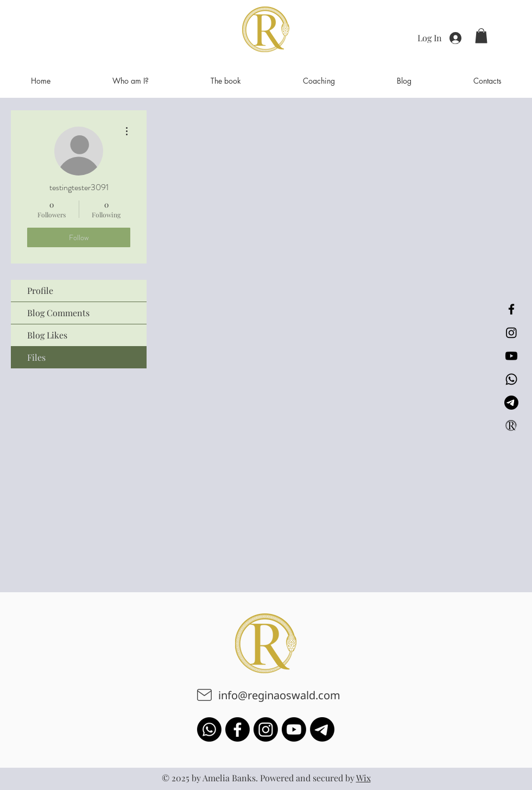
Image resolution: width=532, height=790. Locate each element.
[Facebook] (511, 309)
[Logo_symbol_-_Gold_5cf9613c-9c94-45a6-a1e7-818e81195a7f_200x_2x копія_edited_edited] (511, 426)
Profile (40, 290)
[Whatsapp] (511, 379)
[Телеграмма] (511, 403)
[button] (481, 36)
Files (36, 357)
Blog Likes (47, 335)
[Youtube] (511, 356)
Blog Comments (58, 313)
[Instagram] (511, 333)
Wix (363, 778)
